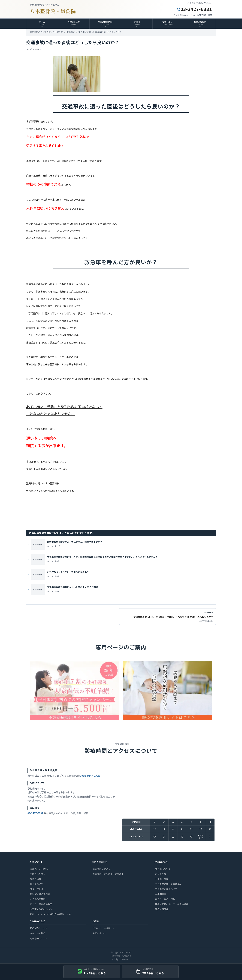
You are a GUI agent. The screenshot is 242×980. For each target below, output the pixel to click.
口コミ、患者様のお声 (41, 904)
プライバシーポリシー (104, 928)
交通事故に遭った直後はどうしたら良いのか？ (100, 32)
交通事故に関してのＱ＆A (168, 884)
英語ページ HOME (39, 869)
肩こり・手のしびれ (165, 899)
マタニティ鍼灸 (38, 933)
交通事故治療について (166, 889)
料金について (37, 884)
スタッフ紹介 (37, 889)
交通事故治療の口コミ (41, 909)
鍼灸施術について (101, 869)
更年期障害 (161, 894)
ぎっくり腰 (161, 874)
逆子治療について (39, 938)
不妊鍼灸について (39, 928)
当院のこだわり (38, 874)
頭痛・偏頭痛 (162, 909)
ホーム (42, 23)
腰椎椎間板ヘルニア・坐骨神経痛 (172, 904)
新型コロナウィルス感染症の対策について (51, 914)
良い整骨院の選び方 (40, 894)
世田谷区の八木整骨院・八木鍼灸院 (46, 32)
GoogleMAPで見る (90, 777)
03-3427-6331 (194, 9)
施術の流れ (36, 879)
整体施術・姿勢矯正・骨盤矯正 (108, 874)
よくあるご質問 (38, 899)
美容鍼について (163, 869)
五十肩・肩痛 (162, 879)
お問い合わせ (99, 933)
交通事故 (71, 32)
